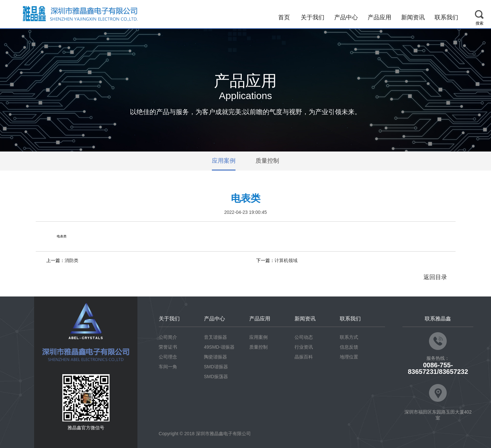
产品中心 (346, 17)
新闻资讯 (413, 17)
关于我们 (313, 17)
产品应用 (379, 17)
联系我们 (446, 17)
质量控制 (268, 161)
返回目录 (435, 277)
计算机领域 (286, 260)
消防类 (72, 260)
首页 (284, 17)
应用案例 (223, 161)
